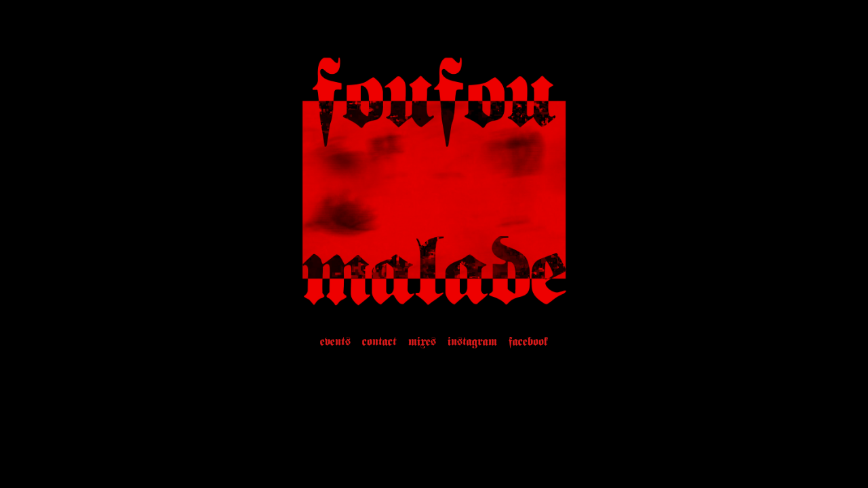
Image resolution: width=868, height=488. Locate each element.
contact (379, 342)
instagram (472, 342)
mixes (422, 342)
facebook (528, 342)
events (335, 342)
